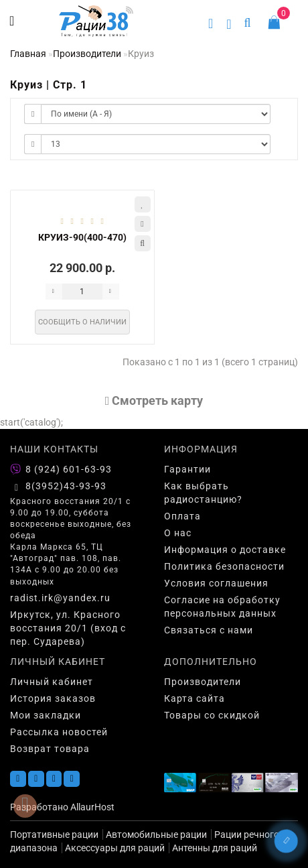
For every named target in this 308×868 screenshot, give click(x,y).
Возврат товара (50, 749)
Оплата (182, 516)
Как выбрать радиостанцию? (203, 493)
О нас (178, 533)
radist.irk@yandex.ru (60, 598)
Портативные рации (54, 834)
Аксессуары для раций (115, 848)
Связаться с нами (209, 630)
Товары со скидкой (212, 715)
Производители (87, 54)
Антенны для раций (215, 848)
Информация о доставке (225, 550)
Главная (28, 54)
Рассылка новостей (59, 732)
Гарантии (187, 469)
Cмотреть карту (154, 400)
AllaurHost (92, 807)
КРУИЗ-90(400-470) (82, 237)
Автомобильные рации (156, 834)
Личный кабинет (52, 682)
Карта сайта (195, 698)
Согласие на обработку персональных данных (222, 607)
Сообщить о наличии (82, 322)
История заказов (53, 698)
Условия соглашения (216, 583)
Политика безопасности (224, 566)
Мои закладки (46, 715)
